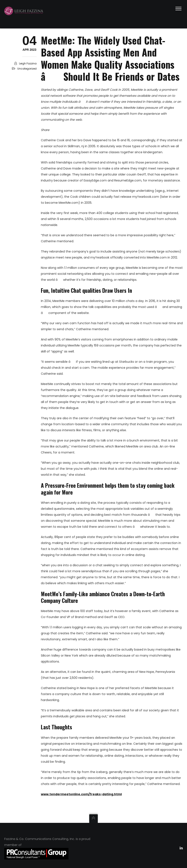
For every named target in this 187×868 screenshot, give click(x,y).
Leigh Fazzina (28, 63)
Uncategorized (27, 69)
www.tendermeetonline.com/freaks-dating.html (81, 794)
